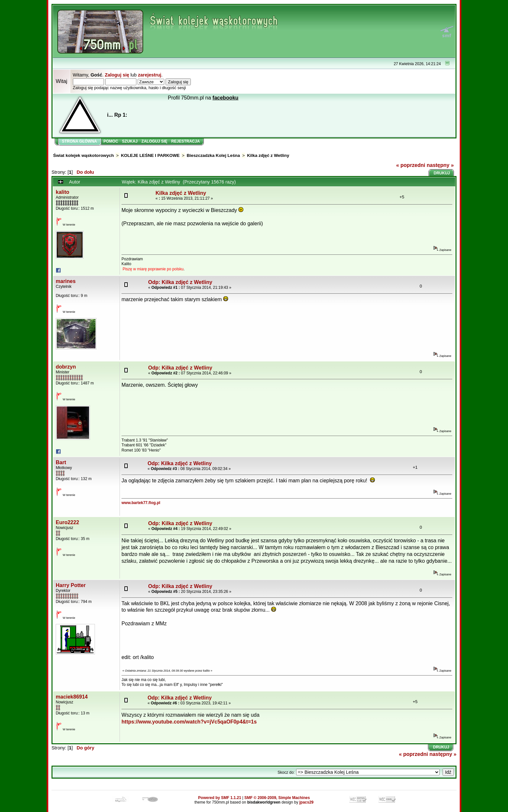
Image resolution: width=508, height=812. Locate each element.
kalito (63, 192)
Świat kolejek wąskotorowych (83, 155)
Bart (61, 462)
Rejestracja (186, 141)
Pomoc (111, 141)
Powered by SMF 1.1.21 (220, 798)
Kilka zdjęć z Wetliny (268, 155)
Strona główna (79, 141)
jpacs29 (306, 802)
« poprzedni (411, 165)
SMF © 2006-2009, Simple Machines (277, 798)
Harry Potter (71, 585)
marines (66, 281)
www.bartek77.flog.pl (141, 503)
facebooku (225, 98)
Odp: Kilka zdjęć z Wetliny (180, 282)
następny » (440, 165)
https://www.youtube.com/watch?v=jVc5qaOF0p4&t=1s (189, 722)
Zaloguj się (117, 75)
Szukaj (130, 141)
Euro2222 (67, 522)
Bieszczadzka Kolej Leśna (213, 155)
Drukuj (442, 173)
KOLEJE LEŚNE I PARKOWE (150, 155)
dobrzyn (66, 367)
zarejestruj (150, 75)
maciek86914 (72, 697)
